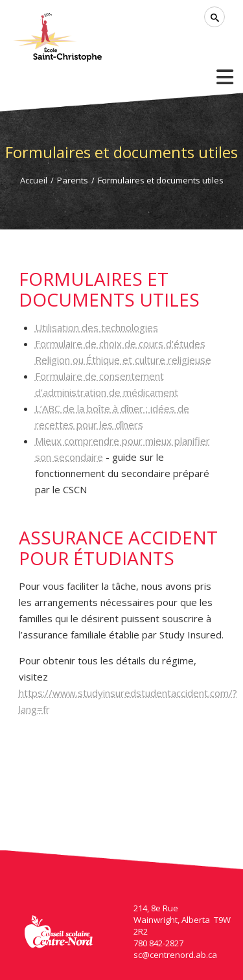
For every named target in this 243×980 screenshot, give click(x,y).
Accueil (34, 180)
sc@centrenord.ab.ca (175, 955)
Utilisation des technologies (97, 327)
